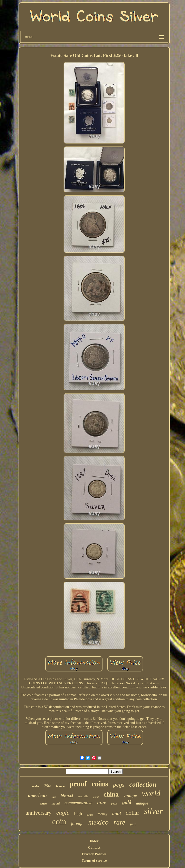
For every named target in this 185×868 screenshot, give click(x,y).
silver (153, 811)
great (96, 797)
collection (143, 784)
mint (117, 813)
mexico (98, 822)
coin (59, 822)
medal (56, 803)
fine (54, 797)
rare (119, 822)
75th (47, 786)
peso (133, 824)
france (60, 786)
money (102, 814)
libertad (67, 796)
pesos (114, 804)
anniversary (38, 813)
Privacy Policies (94, 854)
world (151, 794)
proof (78, 784)
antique (142, 803)
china (111, 794)
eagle (63, 813)
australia (83, 796)
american (37, 795)
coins (100, 784)
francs (90, 815)
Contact (94, 847)
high (78, 814)
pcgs (119, 785)
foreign (77, 824)
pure (43, 803)
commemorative (78, 803)
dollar (132, 813)
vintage (130, 795)
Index (94, 841)
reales (36, 786)
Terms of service (94, 861)
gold (127, 802)
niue (102, 802)
